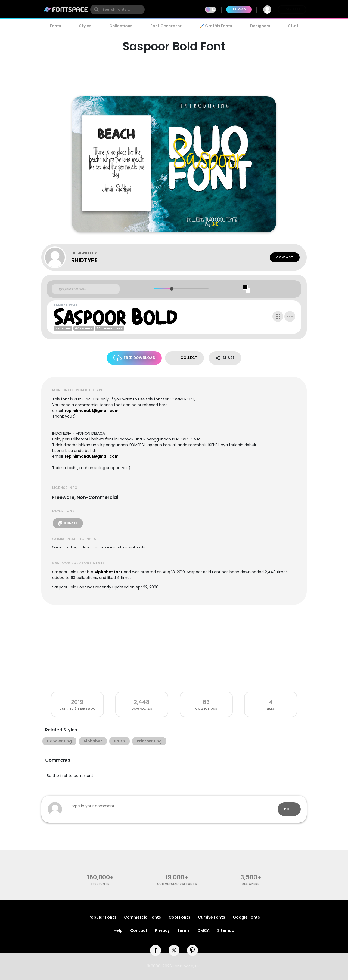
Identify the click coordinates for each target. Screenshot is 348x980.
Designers (260, 26)
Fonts (55, 26)
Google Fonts (246, 917)
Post (289, 809)
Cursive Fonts (212, 917)
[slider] (171, 289)
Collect (184, 358)
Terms (184, 930)
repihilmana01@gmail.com (92, 411)
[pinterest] (192, 950)
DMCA (203, 930)
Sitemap (226, 930)
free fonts (100, 884)
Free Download (134, 358)
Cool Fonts (179, 917)
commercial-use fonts (177, 884)
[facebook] (156, 950)
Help (118, 930)
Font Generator (166, 26)
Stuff (293, 26)
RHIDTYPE (84, 260)
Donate (68, 523)
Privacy (162, 930)
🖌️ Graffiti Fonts (216, 26)
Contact (285, 257)
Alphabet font (108, 572)
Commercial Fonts (142, 917)
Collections (121, 26)
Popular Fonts (102, 917)
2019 (77, 702)
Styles (85, 26)
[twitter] (174, 950)
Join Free (292, 9)
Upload (239, 9)
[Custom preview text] (86, 289)
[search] (117, 10)
